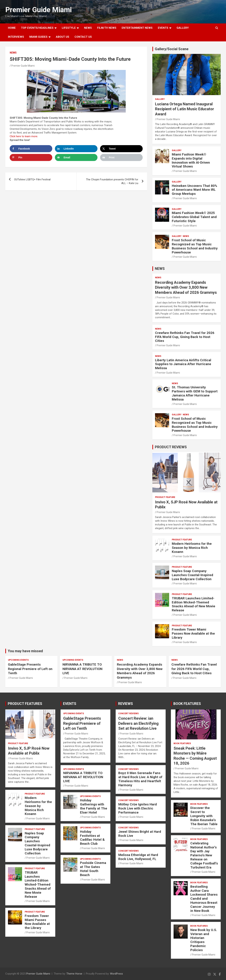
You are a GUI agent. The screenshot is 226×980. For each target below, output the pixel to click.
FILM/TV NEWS (107, 28)
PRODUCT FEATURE (165, 497)
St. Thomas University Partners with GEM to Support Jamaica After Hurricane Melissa (195, 393)
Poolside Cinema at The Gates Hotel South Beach (93, 869)
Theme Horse (74, 974)
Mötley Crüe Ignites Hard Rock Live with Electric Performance (138, 808)
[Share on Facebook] (31, 149)
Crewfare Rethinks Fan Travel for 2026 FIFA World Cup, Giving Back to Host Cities (185, 337)
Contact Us (83, 37)
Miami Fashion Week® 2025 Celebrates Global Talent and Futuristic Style (194, 217)
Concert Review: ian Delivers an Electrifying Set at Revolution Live (138, 723)
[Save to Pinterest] (31, 157)
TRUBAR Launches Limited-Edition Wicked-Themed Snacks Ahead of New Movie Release (194, 604)
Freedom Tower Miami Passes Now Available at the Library (193, 633)
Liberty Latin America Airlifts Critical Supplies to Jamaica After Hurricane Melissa (183, 364)
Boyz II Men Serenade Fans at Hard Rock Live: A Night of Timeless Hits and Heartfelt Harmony (140, 779)
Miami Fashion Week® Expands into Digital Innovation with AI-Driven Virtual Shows (191, 160)
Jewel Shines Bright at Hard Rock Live (140, 834)
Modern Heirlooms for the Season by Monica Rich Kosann (192, 548)
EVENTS (163, 28)
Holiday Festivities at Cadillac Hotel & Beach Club (92, 838)
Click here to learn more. (24, 136)
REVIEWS (126, 704)
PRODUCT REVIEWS (171, 447)
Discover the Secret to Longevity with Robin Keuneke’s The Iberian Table (204, 816)
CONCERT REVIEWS (128, 714)
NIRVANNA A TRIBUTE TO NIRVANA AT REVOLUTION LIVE (82, 669)
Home (12, 28)
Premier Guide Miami (38, 10)
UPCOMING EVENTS (18, 660)
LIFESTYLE (69, 28)
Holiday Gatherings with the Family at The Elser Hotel (94, 806)
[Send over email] (76, 157)
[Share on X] (121, 149)
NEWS (88, 28)
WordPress (116, 974)
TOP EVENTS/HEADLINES (37, 28)
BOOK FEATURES (187, 704)
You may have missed (25, 651)
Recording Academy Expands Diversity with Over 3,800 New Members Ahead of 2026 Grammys (186, 287)
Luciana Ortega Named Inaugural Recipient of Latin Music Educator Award (185, 109)
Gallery (160, 99)
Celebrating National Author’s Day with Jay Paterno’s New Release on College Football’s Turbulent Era (204, 855)
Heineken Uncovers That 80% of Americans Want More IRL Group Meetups (194, 190)
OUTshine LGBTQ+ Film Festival (32, 179)
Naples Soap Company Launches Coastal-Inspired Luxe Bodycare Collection (192, 575)
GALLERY (183, 28)
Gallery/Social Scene (172, 49)
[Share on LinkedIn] (76, 149)
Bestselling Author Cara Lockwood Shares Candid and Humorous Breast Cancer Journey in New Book (204, 899)
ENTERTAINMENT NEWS (137, 28)
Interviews (16, 37)
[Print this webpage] (121, 157)
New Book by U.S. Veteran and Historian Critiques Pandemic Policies (204, 940)
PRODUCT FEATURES (25, 704)
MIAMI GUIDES (38, 37)
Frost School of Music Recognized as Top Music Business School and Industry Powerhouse (195, 246)
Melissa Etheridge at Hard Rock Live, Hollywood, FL (138, 857)
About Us (63, 37)
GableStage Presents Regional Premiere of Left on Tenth (30, 669)
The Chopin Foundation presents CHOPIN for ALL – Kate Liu (112, 181)
